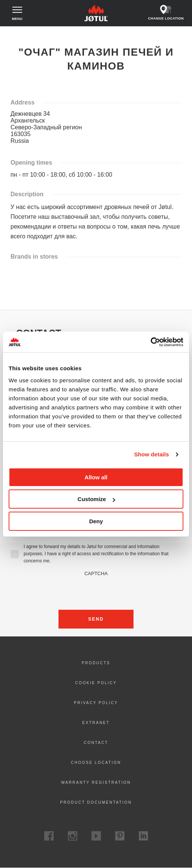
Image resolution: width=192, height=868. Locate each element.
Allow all (96, 477)
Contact (96, 743)
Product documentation (96, 802)
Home (14, 33)
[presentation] (96, 591)
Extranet (96, 723)
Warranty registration (96, 782)
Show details (152, 454)
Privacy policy (96, 703)
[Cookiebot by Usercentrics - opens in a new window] (151, 342)
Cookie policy (96, 683)
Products (96, 663)
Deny (96, 521)
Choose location (96, 763)
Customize (96, 499)
